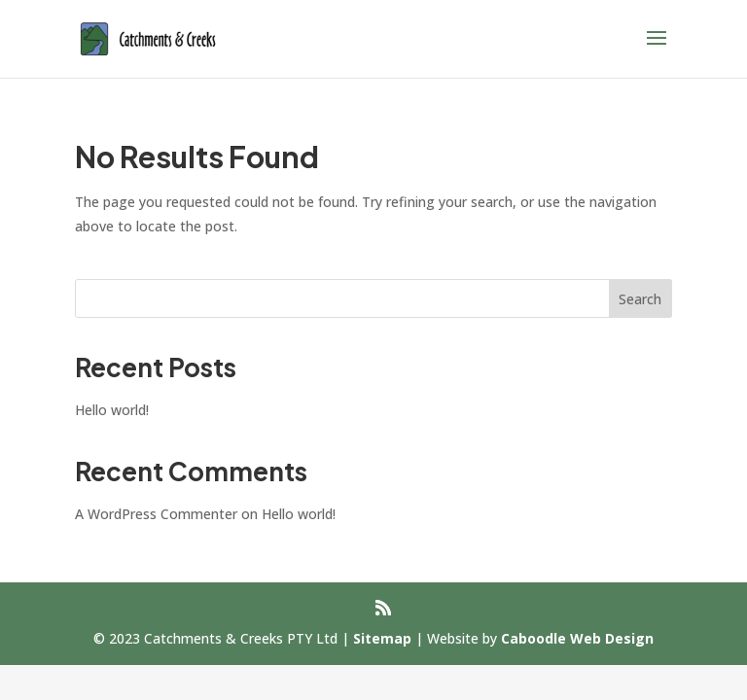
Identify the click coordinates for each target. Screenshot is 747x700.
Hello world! (112, 410)
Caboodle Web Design (577, 638)
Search (640, 299)
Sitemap (382, 638)
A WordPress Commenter (156, 514)
